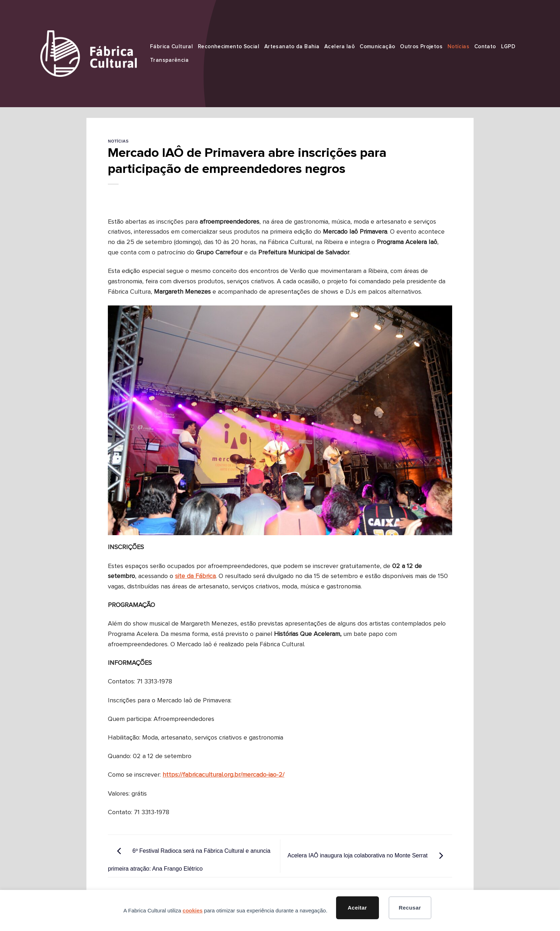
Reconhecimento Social (229, 47)
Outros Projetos (421, 47)
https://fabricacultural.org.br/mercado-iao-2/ (223, 775)
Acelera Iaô (339, 47)
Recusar (410, 908)
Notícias (458, 47)
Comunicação (377, 47)
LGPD (508, 47)
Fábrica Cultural (171, 47)
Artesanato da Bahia (292, 47)
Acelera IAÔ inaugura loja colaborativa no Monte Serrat (370, 855)
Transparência (169, 60)
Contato (485, 47)
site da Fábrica (195, 576)
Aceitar (357, 908)
